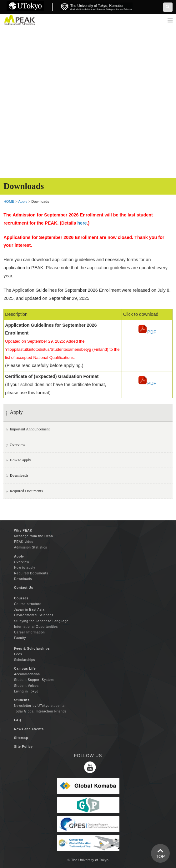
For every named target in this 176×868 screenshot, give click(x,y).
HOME (9, 201)
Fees (18, 654)
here (82, 223)
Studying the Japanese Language (41, 621)
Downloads (23, 579)
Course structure (28, 604)
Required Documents (26, 491)
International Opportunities (36, 627)
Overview (17, 445)
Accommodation (27, 674)
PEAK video (24, 542)
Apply (23, 201)
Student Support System (34, 680)
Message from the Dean (33, 536)
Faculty (20, 638)
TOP (161, 856)
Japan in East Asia (29, 610)
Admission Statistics (31, 547)
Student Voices (26, 686)
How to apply (20, 460)
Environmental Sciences (34, 615)
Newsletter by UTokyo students (39, 706)
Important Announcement (30, 429)
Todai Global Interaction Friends (40, 711)
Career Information (29, 632)
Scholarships (25, 660)
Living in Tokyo (26, 691)
